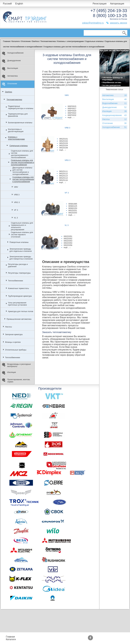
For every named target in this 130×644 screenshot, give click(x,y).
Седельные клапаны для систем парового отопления (22, 235)
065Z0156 (64, 148)
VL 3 (16, 218)
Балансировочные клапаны (20, 123)
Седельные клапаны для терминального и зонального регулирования (22, 226)
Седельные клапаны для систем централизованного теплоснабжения (22, 154)
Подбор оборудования (54, 637)
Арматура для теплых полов (21, 311)
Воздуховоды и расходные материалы (16, 365)
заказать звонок (118, 23)
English (19, 4)
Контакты (27, 639)
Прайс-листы (29, 637)
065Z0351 (68, 236)
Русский (7, 4)
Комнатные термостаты (18, 288)
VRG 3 (17, 202)
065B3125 (73, 206)
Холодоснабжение (13, 53)
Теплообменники (15, 281)
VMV (16, 187)
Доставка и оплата (52, 639)
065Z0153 (64, 143)
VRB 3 (17, 195)
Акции (75, 637)
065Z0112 (63, 174)
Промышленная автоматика (19, 319)
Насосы (8, 327)
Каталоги (11, 639)
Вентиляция (10, 69)
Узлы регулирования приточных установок (17, 304)
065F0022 (72, 113)
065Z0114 (63, 178)
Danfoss (9, 92)
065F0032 (72, 115)
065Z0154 (64, 145)
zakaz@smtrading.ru (93, 23)
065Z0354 (68, 243)
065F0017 (72, 109)
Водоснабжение (114, 103)
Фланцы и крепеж (13, 342)
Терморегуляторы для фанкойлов (18, 115)
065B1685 (73, 204)
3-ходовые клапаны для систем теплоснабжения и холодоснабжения (23, 179)
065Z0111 (63, 171)
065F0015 (72, 106)
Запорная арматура (14, 334)
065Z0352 (68, 239)
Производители (101, 637)
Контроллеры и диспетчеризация (16, 130)
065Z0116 (63, 180)
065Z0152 (64, 141)
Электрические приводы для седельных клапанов (21, 250)
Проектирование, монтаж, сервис (16, 381)
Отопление (10, 84)
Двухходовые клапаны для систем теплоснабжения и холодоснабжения (22, 171)
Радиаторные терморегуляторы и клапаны (21, 107)
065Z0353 (68, 241)
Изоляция (9, 373)
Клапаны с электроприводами (16, 138)
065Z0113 (63, 176)
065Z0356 (68, 245)
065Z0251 (73, 210)
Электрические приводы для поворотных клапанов (21, 258)
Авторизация (117, 4)
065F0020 (72, 111)
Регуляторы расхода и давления (18, 265)
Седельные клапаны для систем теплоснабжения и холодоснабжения (22, 162)
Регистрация (100, 4)
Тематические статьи (104, 639)
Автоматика (10, 76)
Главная (10, 637)
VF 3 (16, 210)
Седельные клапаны (19, 146)
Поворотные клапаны (19, 242)
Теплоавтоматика (14, 100)
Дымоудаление (11, 61)
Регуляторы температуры (19, 273)
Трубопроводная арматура (20, 296)
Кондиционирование (114, 115)
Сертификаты (80, 639)
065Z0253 (73, 213)
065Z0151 (64, 139)
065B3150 (73, 208)
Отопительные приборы (16, 350)
